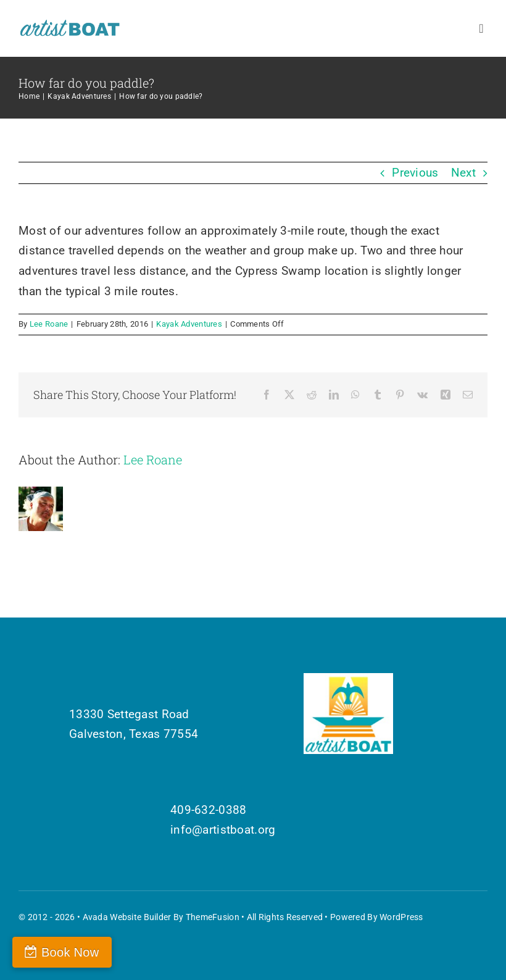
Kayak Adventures (189, 324)
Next (463, 173)
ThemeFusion (213, 917)
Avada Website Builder (127, 917)
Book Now (70, 952)
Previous (415, 173)
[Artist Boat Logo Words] (70, 24)
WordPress (401, 917)
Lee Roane (49, 324)
